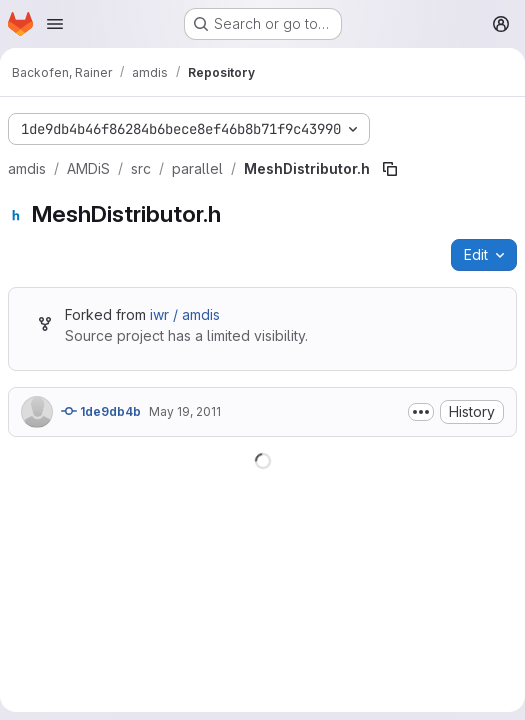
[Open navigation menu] (55, 24)
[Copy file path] (390, 169)
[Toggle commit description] (421, 412)
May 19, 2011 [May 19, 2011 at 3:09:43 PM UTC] (185, 411)
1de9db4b (101, 411)
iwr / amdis (185, 314)
